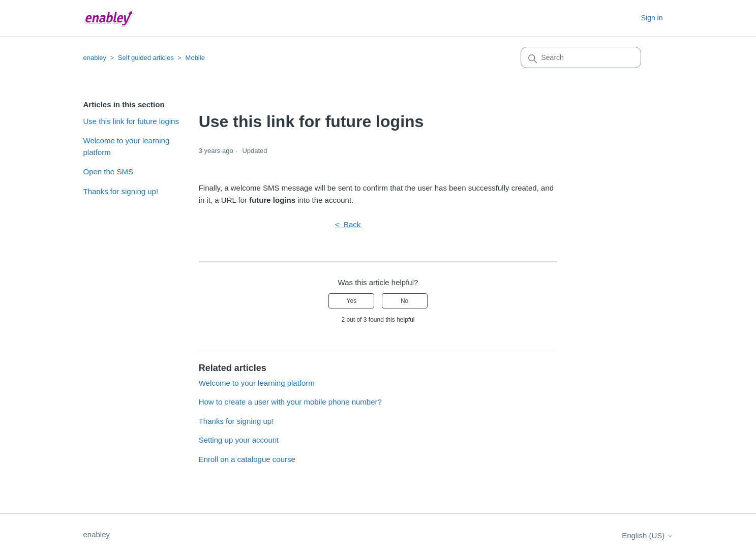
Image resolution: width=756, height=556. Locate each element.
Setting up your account (239, 440)
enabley (95, 58)
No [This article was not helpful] (404, 301)
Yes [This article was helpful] (352, 301)
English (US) (647, 535)
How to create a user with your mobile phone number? (290, 402)
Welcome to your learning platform (127, 146)
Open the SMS (108, 172)
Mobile (195, 58)
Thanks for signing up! (121, 191)
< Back (349, 224)
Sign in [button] (652, 18)
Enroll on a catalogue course (247, 459)
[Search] (581, 57)
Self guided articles (146, 58)
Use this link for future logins (131, 121)
